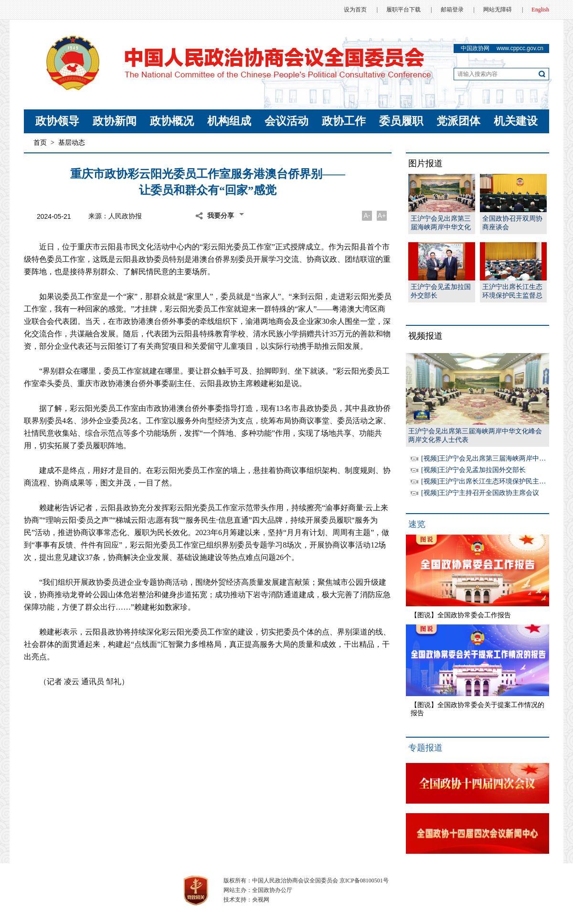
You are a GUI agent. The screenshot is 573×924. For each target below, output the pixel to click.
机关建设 (516, 121)
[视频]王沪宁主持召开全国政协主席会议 (480, 493)
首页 (40, 143)
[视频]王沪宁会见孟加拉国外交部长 (473, 470)
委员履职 (401, 121)
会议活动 (286, 121)
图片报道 (425, 163)
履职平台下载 (403, 10)
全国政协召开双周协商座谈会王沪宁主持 (512, 223)
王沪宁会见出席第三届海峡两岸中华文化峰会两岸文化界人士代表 (441, 223)
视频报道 (425, 336)
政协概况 (172, 121)
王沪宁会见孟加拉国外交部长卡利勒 (441, 292)
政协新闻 (115, 121)
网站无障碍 (498, 10)
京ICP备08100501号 (364, 881)
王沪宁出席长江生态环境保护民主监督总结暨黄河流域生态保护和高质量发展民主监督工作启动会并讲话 (512, 292)
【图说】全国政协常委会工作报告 (461, 615)
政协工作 (344, 121)
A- (367, 215)
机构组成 (229, 121)
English (540, 10)
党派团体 (458, 121)
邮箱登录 (452, 10)
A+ (382, 215)
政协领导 (57, 121)
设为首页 (355, 10)
